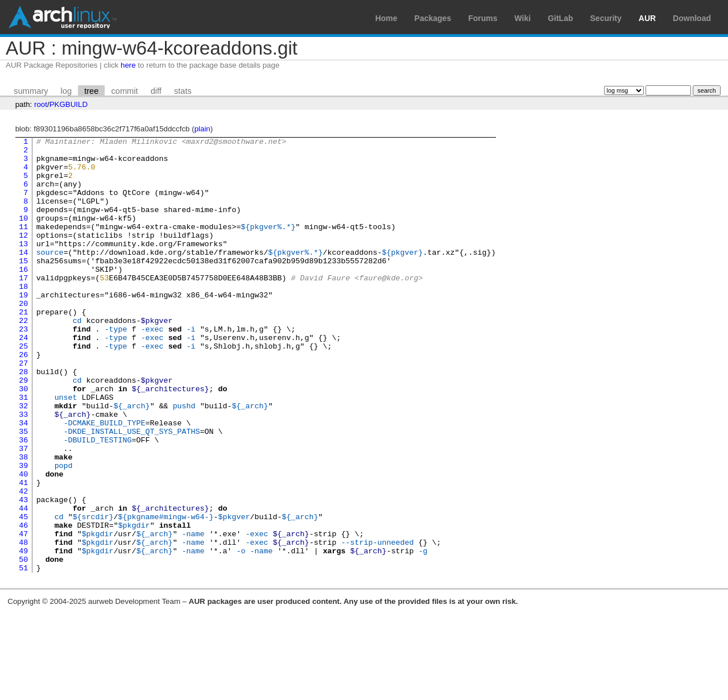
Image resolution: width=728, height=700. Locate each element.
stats (183, 91)
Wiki (523, 18)
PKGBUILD (69, 104)
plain (202, 129)
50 (23, 644)
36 (23, 501)
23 (23, 368)
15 (23, 286)
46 (23, 603)
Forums (483, 18)
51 (23, 655)
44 (23, 583)
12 (23, 255)
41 (23, 552)
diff (156, 91)
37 (23, 511)
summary (31, 91)
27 (23, 409)
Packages (433, 18)
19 (23, 327)
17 (23, 306)
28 (23, 419)
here (128, 65)
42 (23, 562)
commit (124, 91)
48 (23, 624)
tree (91, 91)
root (41, 104)
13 (23, 266)
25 (23, 388)
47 (23, 614)
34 (23, 481)
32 (23, 460)
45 (23, 593)
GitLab (560, 18)
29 (23, 429)
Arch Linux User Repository (63, 17)
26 (23, 399)
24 (23, 378)
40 (23, 542)
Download (692, 18)
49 (23, 634)
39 (23, 532)
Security (606, 18)
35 (23, 491)
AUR (647, 18)
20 (23, 337)
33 (23, 470)
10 (23, 235)
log (67, 91)
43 (23, 573)
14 (23, 276)
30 (23, 440)
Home (386, 18)
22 (23, 358)
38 (23, 521)
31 (23, 450)
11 (23, 245)
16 (23, 296)
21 (23, 347)
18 (23, 317)
